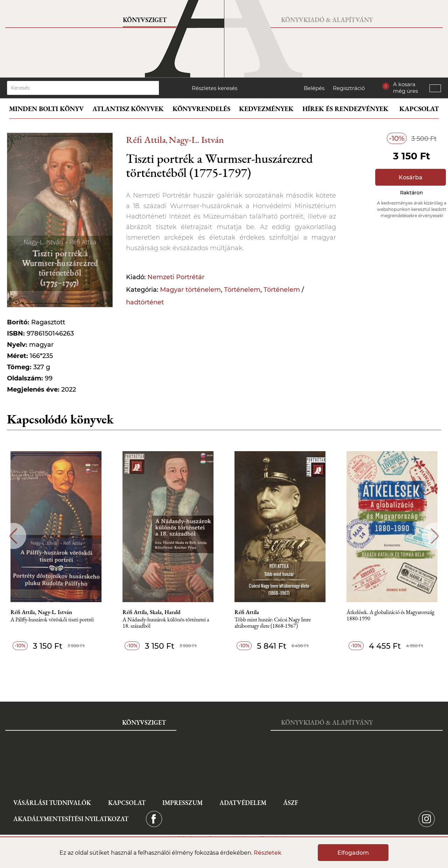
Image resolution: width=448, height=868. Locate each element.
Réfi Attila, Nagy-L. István (41, 612)
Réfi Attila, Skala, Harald (152, 612)
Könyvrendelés (201, 109)
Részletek (268, 853)
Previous (13, 536)
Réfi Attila (146, 140)
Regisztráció (349, 88)
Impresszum (183, 803)
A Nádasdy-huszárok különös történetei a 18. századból (166, 623)
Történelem (242, 290)
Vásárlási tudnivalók (52, 803)
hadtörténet (145, 302)
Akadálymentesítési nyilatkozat (71, 819)
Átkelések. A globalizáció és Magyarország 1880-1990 (390, 616)
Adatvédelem (243, 803)
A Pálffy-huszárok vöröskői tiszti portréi (52, 620)
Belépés (314, 88)
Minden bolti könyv (46, 109)
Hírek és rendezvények (345, 109)
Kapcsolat (419, 109)
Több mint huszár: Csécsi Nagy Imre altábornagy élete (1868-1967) (273, 623)
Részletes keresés (215, 88)
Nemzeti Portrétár (176, 277)
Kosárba (411, 177)
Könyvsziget (145, 20)
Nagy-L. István (196, 140)
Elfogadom (353, 853)
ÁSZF (291, 803)
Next (435, 536)
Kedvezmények (266, 109)
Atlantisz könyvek (128, 109)
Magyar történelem (190, 290)
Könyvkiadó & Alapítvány (327, 20)
